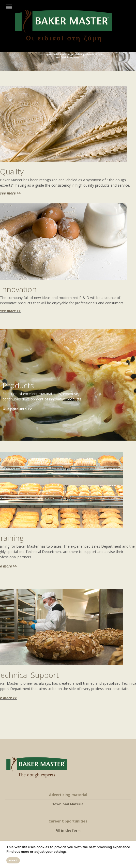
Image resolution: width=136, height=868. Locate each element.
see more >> (10, 193)
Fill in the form (68, 830)
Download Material (68, 804)
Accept (13, 860)
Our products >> (17, 409)
